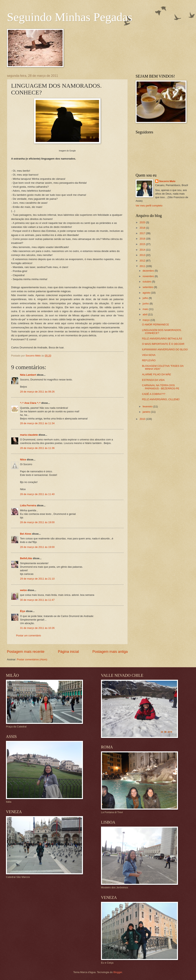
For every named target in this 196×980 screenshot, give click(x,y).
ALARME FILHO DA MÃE (157, 374)
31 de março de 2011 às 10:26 (37, 628)
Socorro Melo (167, 181)
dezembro (149, 271)
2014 (143, 250)
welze (23, 590)
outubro (147, 282)
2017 (143, 233)
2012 (143, 261)
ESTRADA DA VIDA (153, 380)
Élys (23, 611)
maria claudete (29, 435)
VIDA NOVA (149, 355)
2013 (143, 255)
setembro (148, 287)
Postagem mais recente (26, 652)
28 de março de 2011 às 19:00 (37, 522)
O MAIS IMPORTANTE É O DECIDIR (163, 344)
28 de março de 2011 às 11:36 (37, 448)
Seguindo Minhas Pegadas (70, 17)
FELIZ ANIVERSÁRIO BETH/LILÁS (162, 339)
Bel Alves (26, 534)
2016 (143, 239)
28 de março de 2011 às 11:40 (37, 494)
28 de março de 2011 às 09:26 (37, 392)
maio (146, 309)
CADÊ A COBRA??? (154, 394)
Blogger (118, 972)
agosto (147, 293)
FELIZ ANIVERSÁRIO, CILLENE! (161, 399)
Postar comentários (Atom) (32, 659)
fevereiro (148, 406)
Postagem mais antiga (110, 652)
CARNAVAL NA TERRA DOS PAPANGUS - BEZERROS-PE (161, 387)
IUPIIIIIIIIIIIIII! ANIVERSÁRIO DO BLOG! (165, 349)
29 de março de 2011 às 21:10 (37, 579)
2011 (143, 266)
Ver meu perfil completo (149, 206)
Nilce (23, 460)
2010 (143, 419)
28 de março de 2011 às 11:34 (37, 423)
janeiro (147, 412)
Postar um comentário (29, 635)
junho (146, 304)
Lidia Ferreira (28, 505)
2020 (143, 222)
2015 (143, 244)
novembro (149, 276)
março (146, 320)
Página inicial (68, 652)
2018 (143, 228)
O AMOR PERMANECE (156, 325)
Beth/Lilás (26, 558)
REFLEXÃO (149, 360)
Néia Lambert (28, 375)
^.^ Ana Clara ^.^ (30, 403)
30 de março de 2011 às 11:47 (37, 600)
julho (146, 298)
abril (145, 314)
